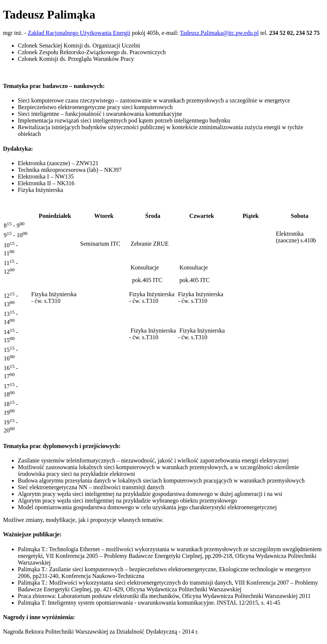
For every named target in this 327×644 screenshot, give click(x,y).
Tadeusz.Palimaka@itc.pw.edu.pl (220, 33)
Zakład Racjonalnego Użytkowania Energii (79, 33)
